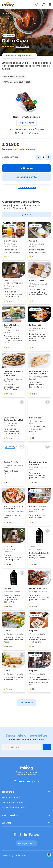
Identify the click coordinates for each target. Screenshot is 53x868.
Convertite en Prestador (14, 807)
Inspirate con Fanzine (13, 802)
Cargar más (26, 703)
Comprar (26, 168)
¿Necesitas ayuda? (27, 781)
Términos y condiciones (14, 855)
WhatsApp (32, 133)
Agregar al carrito (27, 177)
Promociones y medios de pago (19, 149)
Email (19, 133)
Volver (7, 13)
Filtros (26, 215)
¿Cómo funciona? (27, 188)
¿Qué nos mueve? (11, 797)
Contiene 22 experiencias (20, 56)
